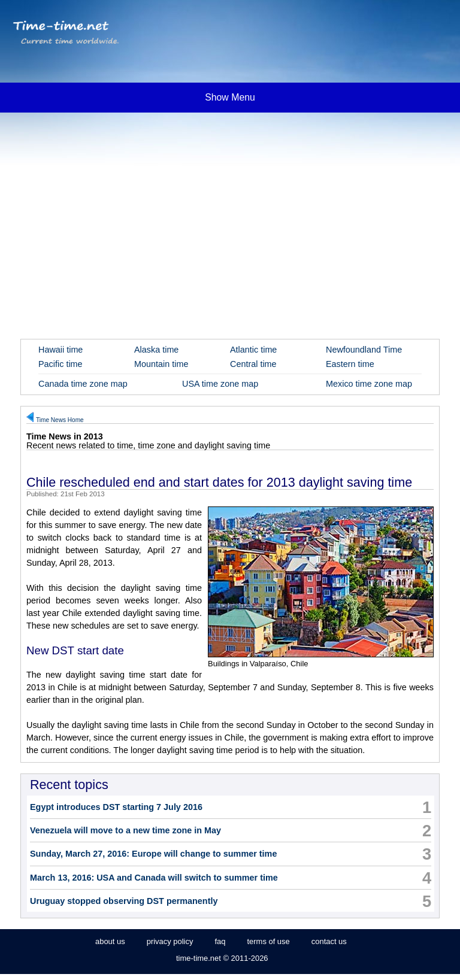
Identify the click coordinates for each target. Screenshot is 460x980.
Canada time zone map (83, 384)
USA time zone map (220, 384)
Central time (253, 364)
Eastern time (350, 364)
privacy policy (170, 941)
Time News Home (60, 420)
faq (220, 941)
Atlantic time (253, 350)
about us (110, 941)
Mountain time (161, 364)
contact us (329, 941)
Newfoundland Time (364, 350)
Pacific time (60, 364)
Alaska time (156, 350)
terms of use (268, 941)
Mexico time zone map (369, 384)
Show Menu (230, 97)
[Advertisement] (230, 210)
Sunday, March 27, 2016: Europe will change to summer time (153, 854)
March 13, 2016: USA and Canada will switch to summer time (154, 878)
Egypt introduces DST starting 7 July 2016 (116, 807)
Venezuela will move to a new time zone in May (125, 830)
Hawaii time (60, 350)
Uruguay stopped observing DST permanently (124, 901)
